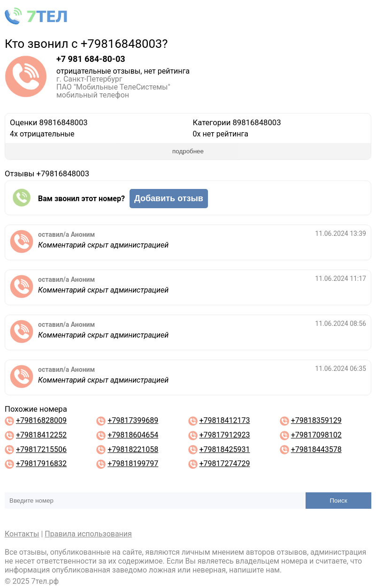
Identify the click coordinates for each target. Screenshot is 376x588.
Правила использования (88, 534)
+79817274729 (224, 464)
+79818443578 (316, 449)
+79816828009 (41, 420)
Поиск (339, 501)
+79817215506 (41, 449)
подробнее (188, 151)
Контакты (22, 534)
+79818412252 (41, 435)
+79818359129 (316, 420)
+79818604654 (133, 435)
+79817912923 (224, 435)
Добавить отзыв (169, 198)
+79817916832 (41, 464)
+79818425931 (224, 449)
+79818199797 (133, 464)
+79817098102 (316, 435)
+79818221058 (133, 449)
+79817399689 (133, 420)
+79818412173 (224, 420)
